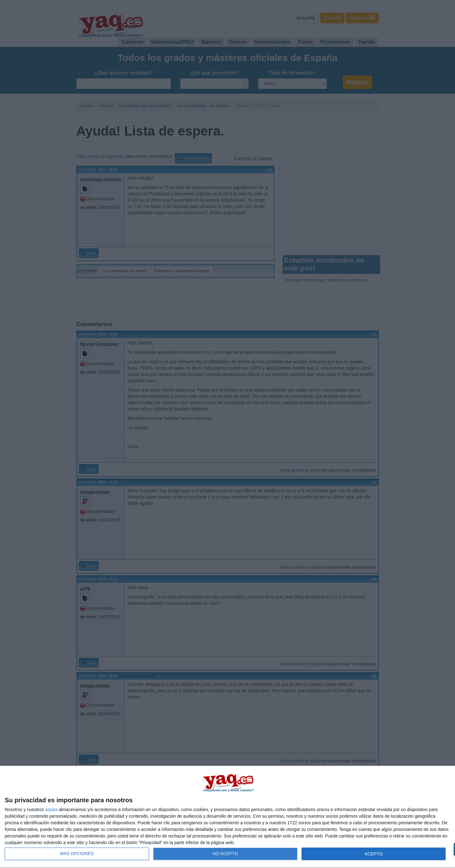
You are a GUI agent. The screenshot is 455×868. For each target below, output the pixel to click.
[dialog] (227, 817)
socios (51, 810)
